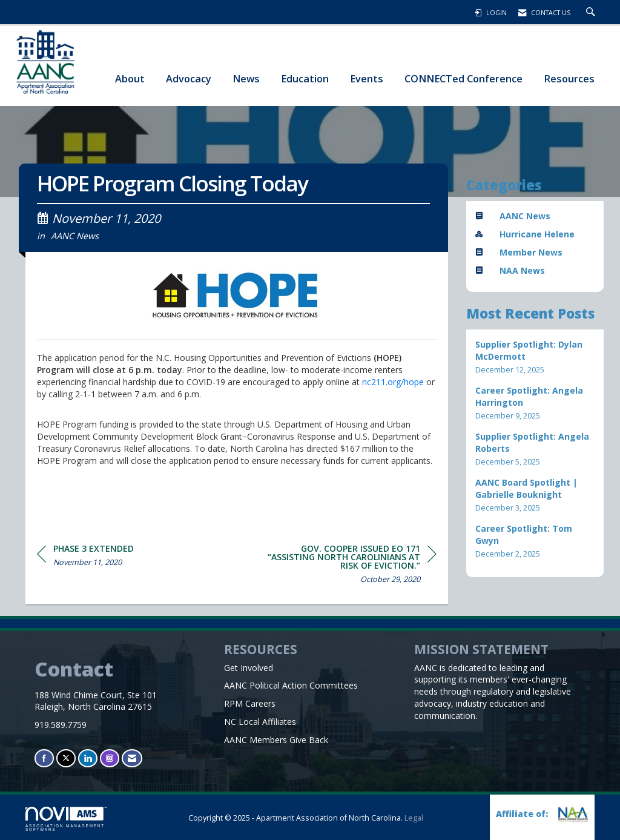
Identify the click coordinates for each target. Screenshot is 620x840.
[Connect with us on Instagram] (110, 758)
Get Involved (249, 668)
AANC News (75, 236)
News (246, 78)
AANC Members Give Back (276, 740)
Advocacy (189, 78)
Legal (414, 818)
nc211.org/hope (393, 382)
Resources (569, 78)
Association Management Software (66, 819)
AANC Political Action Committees (291, 685)
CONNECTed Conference (463, 78)
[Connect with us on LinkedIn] (88, 758)
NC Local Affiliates (260, 722)
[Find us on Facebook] (44, 758)
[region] (346, 566)
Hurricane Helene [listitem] (525, 234)
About (130, 78)
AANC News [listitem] (513, 216)
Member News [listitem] (519, 252)
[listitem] (535, 357)
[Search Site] (592, 13)
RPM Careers (250, 703)
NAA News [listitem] (510, 270)
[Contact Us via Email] (132, 758)
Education (305, 78)
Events (367, 78)
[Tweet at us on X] (66, 758)
